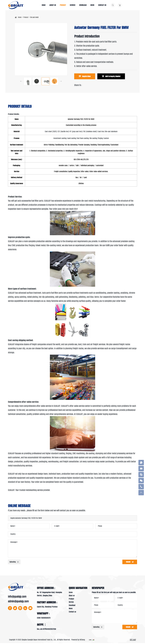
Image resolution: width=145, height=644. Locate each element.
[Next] (61, 81)
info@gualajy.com (17, 597)
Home (20, 17)
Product (26, 17)
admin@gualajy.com (18, 602)
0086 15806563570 (44, 619)
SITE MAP (133, 641)
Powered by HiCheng (78, 641)
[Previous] (21, 81)
